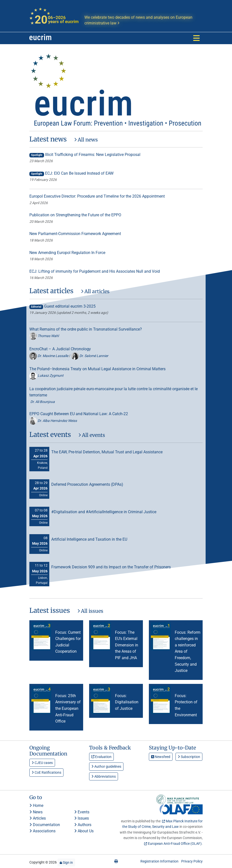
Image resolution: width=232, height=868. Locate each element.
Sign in (66, 863)
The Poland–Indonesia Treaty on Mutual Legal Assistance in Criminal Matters (97, 369)
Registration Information (159, 861)
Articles (38, 818)
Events (82, 812)
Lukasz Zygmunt (46, 375)
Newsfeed (161, 757)
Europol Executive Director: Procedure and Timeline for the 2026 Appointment (97, 196)
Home (36, 806)
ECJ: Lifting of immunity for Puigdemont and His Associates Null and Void (95, 271)
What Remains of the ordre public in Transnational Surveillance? (86, 329)
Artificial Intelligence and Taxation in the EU (89, 539)
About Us (84, 831)
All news (86, 140)
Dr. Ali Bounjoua (42, 402)
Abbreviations (104, 776)
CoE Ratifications (46, 772)
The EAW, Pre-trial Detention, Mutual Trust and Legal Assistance (107, 452)
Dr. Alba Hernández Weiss (53, 421)
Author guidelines (106, 766)
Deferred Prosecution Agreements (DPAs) (87, 484)
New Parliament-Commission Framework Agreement (75, 234)
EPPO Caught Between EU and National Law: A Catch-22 (79, 414)
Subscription (189, 757)
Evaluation (101, 757)
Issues (82, 818)
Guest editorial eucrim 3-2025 (62, 306)
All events (92, 435)
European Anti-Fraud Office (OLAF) (175, 844)
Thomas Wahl (44, 336)
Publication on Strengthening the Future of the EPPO (75, 215)
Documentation (45, 825)
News (36, 812)
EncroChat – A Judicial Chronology (60, 349)
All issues (90, 611)
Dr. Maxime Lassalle (49, 356)
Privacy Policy (192, 861)
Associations (42, 831)
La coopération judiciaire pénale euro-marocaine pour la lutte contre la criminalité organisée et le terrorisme (114, 392)
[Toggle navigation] (196, 38)
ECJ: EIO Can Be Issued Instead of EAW (71, 173)
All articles (95, 291)
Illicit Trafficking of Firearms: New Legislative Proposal (85, 155)
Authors (83, 825)
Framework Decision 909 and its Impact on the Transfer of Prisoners (111, 567)
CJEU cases (42, 763)
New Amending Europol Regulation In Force (67, 253)
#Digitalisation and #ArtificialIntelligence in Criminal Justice (104, 512)
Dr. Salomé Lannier (90, 356)
